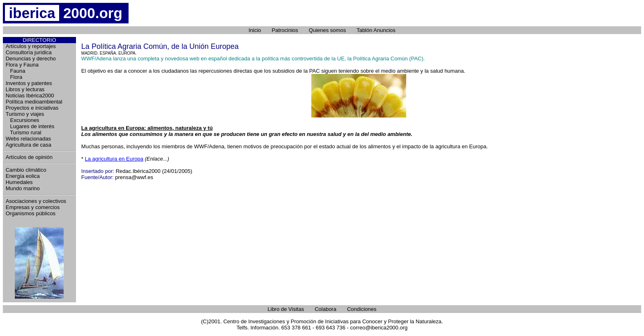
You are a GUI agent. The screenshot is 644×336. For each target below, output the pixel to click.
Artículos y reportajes (31, 46)
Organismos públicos (31, 213)
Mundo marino (23, 188)
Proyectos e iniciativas (32, 108)
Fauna (16, 71)
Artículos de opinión (29, 157)
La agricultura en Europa (114, 159)
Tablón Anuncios (376, 30)
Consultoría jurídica (29, 52)
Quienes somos (327, 30)
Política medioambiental (34, 102)
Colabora (325, 309)
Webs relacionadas (28, 139)
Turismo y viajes (25, 114)
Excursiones (23, 120)
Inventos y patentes (29, 83)
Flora (14, 77)
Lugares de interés (30, 126)
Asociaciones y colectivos (36, 201)
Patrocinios (285, 30)
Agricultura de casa (29, 145)
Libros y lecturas (25, 89)
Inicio (255, 30)
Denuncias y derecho (31, 59)
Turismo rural (24, 132)
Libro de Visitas (286, 309)
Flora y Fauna (22, 65)
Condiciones (362, 309)
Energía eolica (23, 176)
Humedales (19, 182)
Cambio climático (26, 170)
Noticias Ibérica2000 (30, 96)
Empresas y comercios (33, 207)
